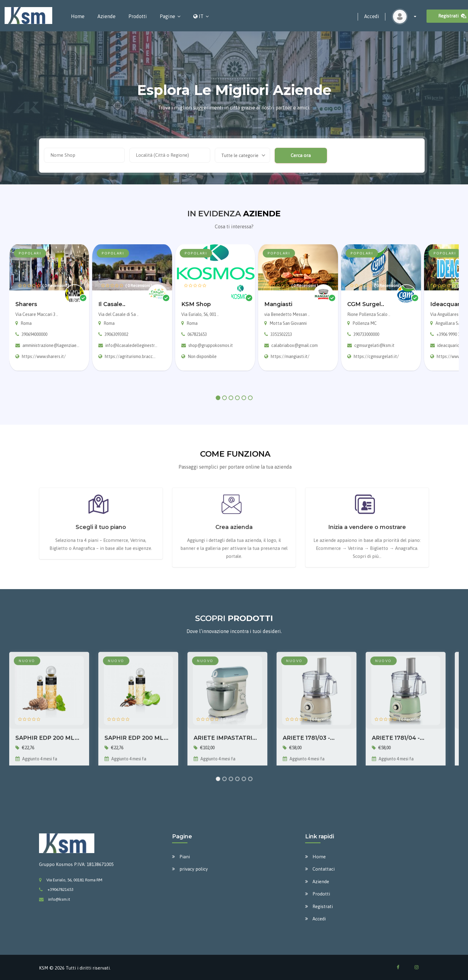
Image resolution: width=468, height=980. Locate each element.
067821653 (197, 334)
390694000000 (34, 334)
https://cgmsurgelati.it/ (376, 356)
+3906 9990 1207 (451, 334)
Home (78, 16)
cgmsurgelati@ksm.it (374, 345)
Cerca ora (300, 155)
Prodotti (138, 16)
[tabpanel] (49, 307)
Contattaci (324, 869)
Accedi (372, 16)
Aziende (106, 16)
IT (198, 16)
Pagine (167, 16)
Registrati (323, 906)
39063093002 (116, 334)
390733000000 (366, 334)
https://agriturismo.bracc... (130, 356)
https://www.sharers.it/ (44, 356)
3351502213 (281, 334)
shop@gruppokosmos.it (211, 345)
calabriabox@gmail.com (295, 345)
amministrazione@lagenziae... (51, 345)
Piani (185, 857)
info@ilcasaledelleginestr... (131, 345)
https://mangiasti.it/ (290, 356)
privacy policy (194, 869)
